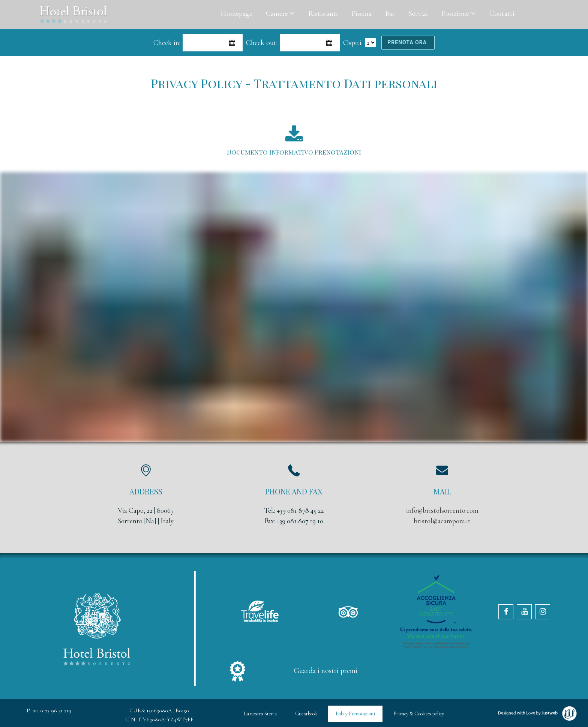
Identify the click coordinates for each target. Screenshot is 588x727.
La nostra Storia (260, 714)
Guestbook (306, 714)
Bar (390, 14)
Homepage (236, 14)
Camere (280, 14)
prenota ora (408, 42)
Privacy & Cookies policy (419, 714)
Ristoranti (323, 14)
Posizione (459, 14)
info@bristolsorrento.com (442, 510)
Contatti (502, 14)
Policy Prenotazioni (355, 714)
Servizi (418, 14)
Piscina (361, 14)
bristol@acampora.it (442, 521)
